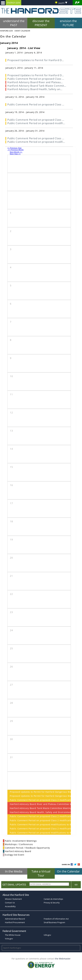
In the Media (14, 871)
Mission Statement (13, 899)
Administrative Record (15, 919)
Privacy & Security (52, 903)
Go (76, 885)
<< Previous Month (16, 150)
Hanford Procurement (15, 922)
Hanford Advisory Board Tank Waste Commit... (37, 86)
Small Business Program (54, 922)
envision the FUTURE (68, 23)
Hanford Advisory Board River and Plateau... (35, 82)
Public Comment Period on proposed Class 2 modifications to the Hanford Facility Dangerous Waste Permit (39, 800)
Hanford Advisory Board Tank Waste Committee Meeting (39, 808)
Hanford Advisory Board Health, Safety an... (35, 89)
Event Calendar (22, 31)
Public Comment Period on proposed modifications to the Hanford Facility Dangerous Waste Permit (39, 824)
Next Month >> (16, 152)
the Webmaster (63, 959)
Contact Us (10, 903)
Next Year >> (15, 154)
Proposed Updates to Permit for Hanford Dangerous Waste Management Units (39, 792)
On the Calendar (68, 871)
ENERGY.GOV (13, 3)
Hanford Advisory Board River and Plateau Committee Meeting (39, 804)
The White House (13, 935)
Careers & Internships (53, 899)
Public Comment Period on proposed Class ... (36, 79)
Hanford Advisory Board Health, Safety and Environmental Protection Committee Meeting (39, 812)
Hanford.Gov (6, 31)
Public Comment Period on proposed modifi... (36, 123)
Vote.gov (9, 939)
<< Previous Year (15, 148)
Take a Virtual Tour (41, 873)
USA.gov (47, 935)
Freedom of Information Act (56, 919)
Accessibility (10, 906)
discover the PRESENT (41, 23)
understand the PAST (14, 23)
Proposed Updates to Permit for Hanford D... (36, 60)
